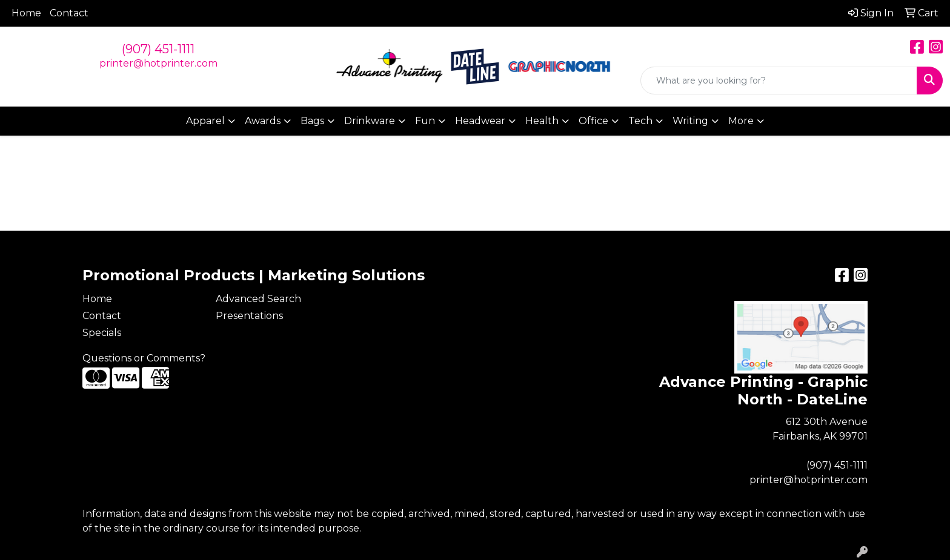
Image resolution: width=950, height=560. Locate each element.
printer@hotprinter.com (158, 63)
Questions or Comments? (144, 358)
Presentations (249, 316)
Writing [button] (690, 121)
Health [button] (542, 121)
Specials (102, 333)
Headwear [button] (480, 121)
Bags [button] (312, 121)
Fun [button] (425, 121)
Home (26, 13)
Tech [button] (640, 121)
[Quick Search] (779, 81)
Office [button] (593, 121)
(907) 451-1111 (158, 49)
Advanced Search (258, 299)
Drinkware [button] (370, 121)
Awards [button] (263, 121)
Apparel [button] (205, 121)
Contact (69, 13)
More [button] (741, 121)
